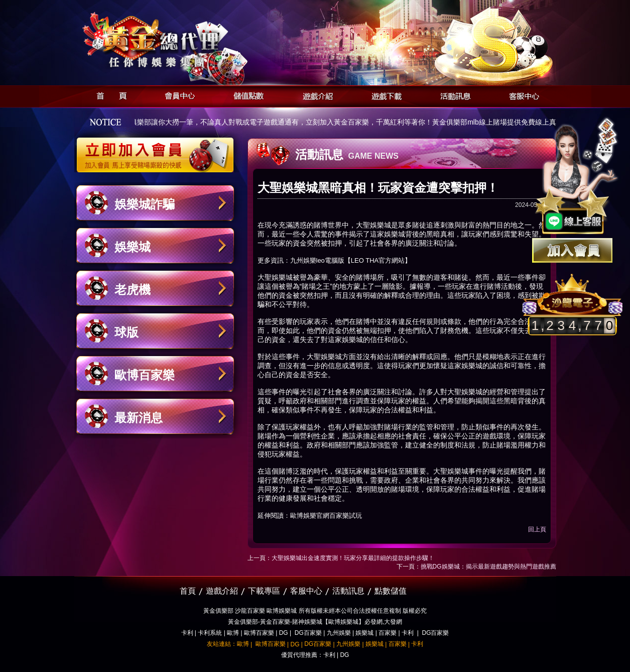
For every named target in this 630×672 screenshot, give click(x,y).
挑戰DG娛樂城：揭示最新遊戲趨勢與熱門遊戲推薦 (488, 567)
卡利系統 (210, 633)
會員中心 (177, 95)
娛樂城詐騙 (145, 204)
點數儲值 (391, 591)
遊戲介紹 (315, 95)
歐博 (233, 633)
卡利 (187, 633)
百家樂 (388, 633)
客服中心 (521, 95)
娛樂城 (133, 247)
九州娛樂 (339, 633)
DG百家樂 (308, 633)
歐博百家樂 (145, 375)
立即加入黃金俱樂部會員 (158, 150)
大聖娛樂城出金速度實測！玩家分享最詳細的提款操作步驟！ (353, 558)
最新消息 (139, 418)
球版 (127, 332)
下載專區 (264, 591)
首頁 (109, 95)
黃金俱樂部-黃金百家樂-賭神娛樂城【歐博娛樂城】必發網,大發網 (315, 622)
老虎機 (133, 290)
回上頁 (537, 529)
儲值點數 (246, 95)
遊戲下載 (384, 95)
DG (284, 633)
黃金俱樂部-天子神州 (181, 40)
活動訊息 (453, 95)
